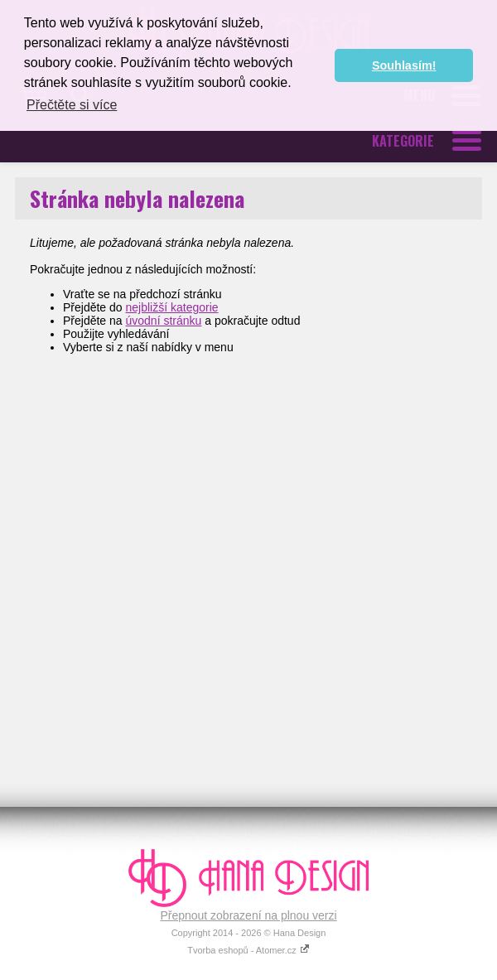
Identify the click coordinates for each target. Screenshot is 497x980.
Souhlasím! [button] (404, 65)
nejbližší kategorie (172, 307)
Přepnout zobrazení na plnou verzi (248, 915)
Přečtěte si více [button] (72, 105)
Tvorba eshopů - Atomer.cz (248, 950)
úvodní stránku (164, 321)
